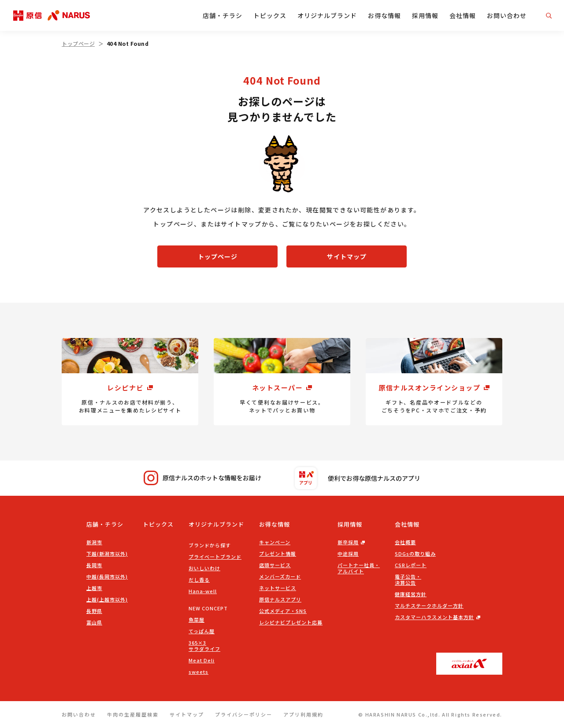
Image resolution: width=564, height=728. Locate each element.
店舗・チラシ (223, 15)
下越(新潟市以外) (107, 553)
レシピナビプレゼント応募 (291, 622)
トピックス (270, 15)
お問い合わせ (507, 15)
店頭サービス (275, 565)
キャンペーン (275, 542)
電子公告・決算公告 (408, 579)
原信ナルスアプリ (280, 599)
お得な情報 (384, 15)
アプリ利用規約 (303, 714)
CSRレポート (411, 565)
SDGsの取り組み (415, 553)
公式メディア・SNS (283, 611)
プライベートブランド (215, 557)
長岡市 (94, 565)
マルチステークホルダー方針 (429, 605)
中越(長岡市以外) (107, 576)
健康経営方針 (411, 594)
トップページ (78, 43)
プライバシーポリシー (244, 714)
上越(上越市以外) (107, 599)
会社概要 (405, 542)
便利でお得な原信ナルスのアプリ (358, 478)
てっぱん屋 (202, 631)
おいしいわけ (204, 568)
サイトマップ (347, 256)
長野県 (94, 611)
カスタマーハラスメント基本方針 (434, 617)
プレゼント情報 (278, 553)
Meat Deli (202, 660)
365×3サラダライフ (204, 646)
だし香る (199, 579)
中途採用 (348, 553)
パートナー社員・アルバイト (359, 568)
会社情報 (463, 15)
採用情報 (425, 15)
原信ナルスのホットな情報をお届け (202, 478)
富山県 (94, 622)
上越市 (94, 588)
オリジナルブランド (327, 15)
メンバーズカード (280, 576)
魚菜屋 (197, 620)
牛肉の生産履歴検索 (133, 714)
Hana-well (203, 591)
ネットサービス (278, 588)
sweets (199, 672)
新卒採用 (348, 542)
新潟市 (94, 542)
